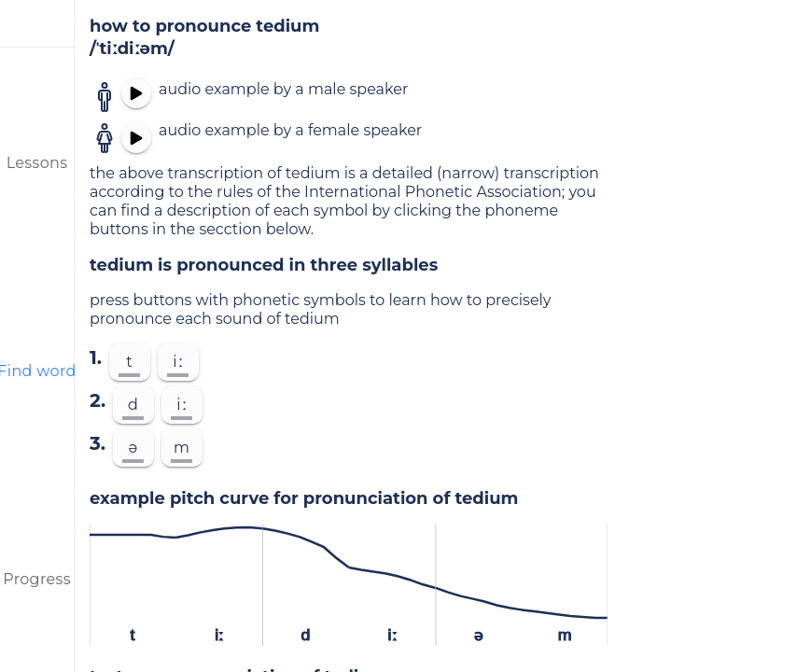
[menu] (37, 23)
